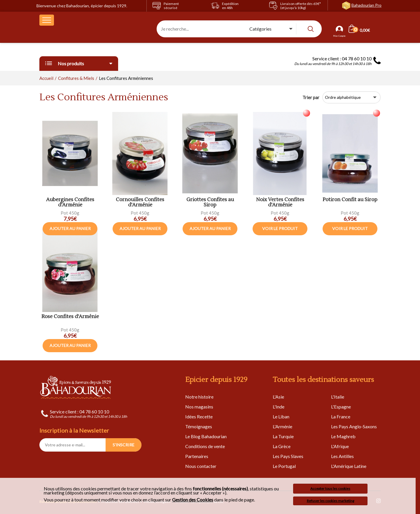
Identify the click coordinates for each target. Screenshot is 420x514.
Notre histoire (199, 397)
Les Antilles (342, 456)
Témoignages (199, 426)
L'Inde (279, 407)
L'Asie (278, 397)
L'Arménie (282, 426)
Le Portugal (284, 466)
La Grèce (282, 446)
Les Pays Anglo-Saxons (354, 426)
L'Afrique (340, 446)
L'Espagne (341, 407)
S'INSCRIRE (124, 445)
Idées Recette (199, 416)
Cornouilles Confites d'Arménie (140, 202)
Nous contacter (201, 466)
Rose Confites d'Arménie (70, 317)
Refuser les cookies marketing (330, 501)
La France (341, 416)
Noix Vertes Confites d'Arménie (280, 202)
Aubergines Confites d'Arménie (70, 202)
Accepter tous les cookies (330, 488)
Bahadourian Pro (366, 5)
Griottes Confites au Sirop (210, 202)
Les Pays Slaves (288, 456)
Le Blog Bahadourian (206, 436)
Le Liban (281, 416)
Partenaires (197, 456)
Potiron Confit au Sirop (350, 200)
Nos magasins (199, 407)
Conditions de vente (205, 446)
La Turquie (283, 436)
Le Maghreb (343, 436)
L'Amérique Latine (349, 466)
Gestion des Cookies (193, 500)
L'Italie (338, 397)
